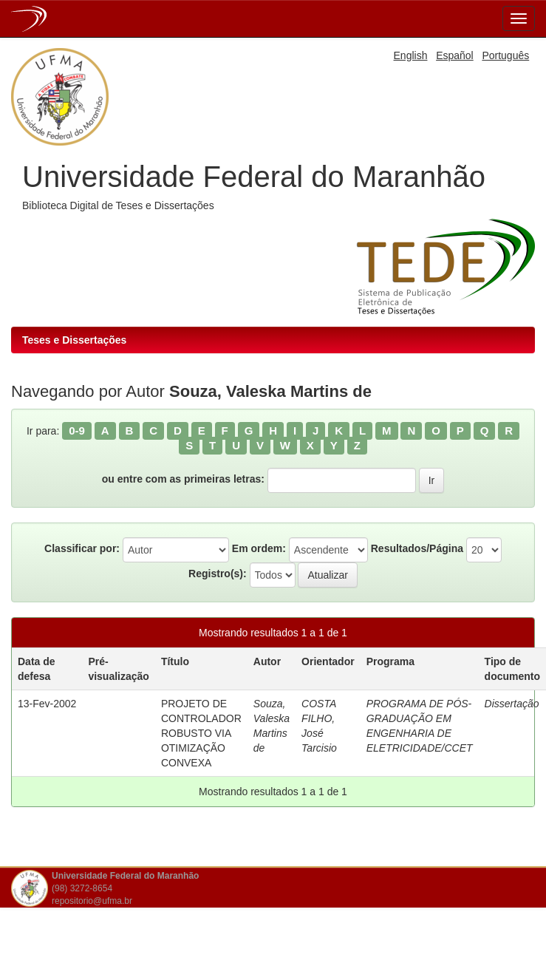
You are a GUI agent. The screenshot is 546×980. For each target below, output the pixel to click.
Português (505, 55)
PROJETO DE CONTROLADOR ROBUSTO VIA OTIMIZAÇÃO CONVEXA (201, 733)
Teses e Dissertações (74, 340)
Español (455, 55)
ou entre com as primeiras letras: (183, 479)
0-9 (77, 431)
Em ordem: (259, 548)
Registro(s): (218, 574)
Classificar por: (82, 548)
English (411, 55)
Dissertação (512, 704)
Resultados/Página (417, 548)
